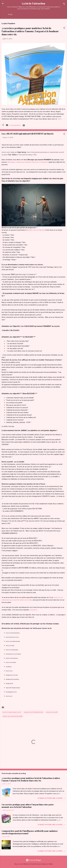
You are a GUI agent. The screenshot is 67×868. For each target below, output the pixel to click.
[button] (64, 28)
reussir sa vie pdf (52, 712)
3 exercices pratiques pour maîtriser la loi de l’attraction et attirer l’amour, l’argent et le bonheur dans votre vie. (30, 31)
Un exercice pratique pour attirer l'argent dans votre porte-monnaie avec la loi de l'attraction (28, 806)
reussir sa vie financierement (33, 712)
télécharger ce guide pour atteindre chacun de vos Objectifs (28, 162)
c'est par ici (33, 610)
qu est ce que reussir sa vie (12, 712)
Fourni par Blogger (34, 860)
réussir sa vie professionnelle (13, 716)
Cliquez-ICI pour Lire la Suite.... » (52, 798)
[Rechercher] (64, 4)
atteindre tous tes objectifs (36, 230)
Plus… (11, 14)
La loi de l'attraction (34, 3)
